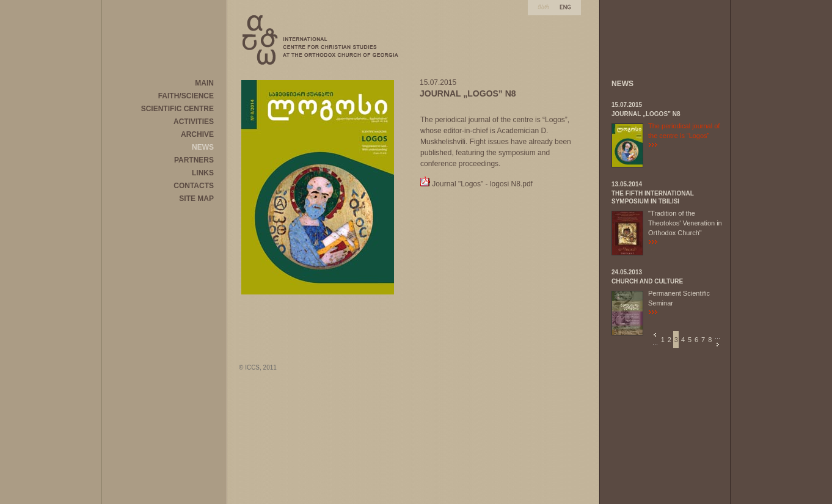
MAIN (204, 83)
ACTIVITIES (194, 122)
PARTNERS (194, 160)
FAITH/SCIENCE (186, 96)
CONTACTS (194, 186)
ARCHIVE (197, 134)
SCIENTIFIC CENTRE (177, 109)
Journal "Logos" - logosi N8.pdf (482, 184)
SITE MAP (196, 199)
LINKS (203, 173)
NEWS (203, 147)
